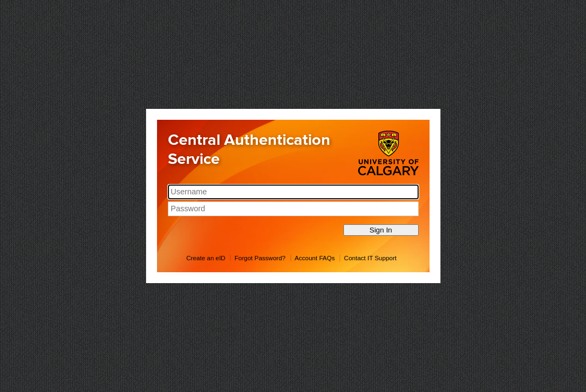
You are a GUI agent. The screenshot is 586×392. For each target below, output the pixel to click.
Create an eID (206, 258)
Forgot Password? (260, 258)
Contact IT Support (370, 258)
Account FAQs (315, 258)
